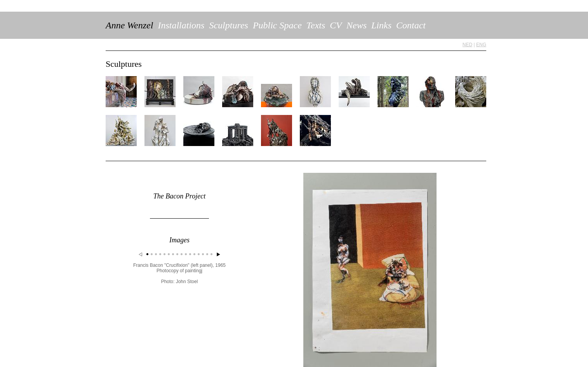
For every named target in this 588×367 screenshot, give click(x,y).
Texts (316, 25)
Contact (411, 25)
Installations (181, 25)
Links (381, 25)
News (357, 25)
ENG (481, 45)
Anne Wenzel (129, 25)
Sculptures (228, 25)
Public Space (277, 25)
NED (467, 45)
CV (336, 25)
